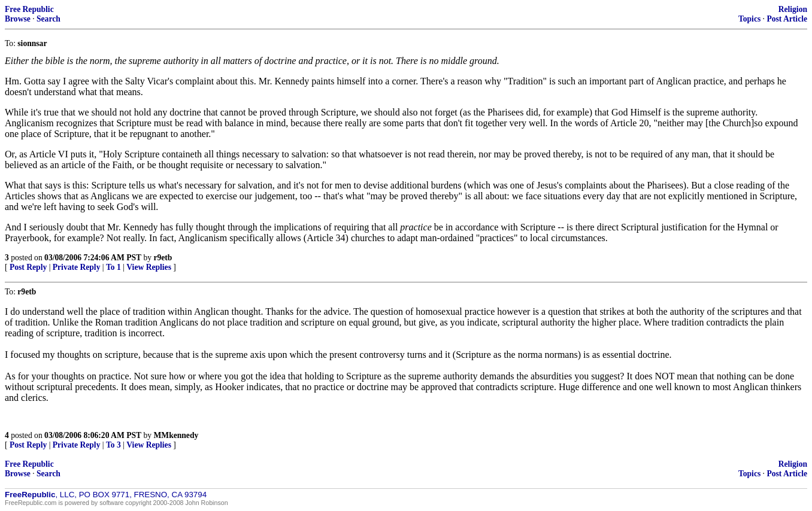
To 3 (113, 445)
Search (49, 19)
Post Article (787, 19)
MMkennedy (176, 435)
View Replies (149, 267)
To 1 (113, 267)
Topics (749, 19)
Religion (793, 9)
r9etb (163, 258)
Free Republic (29, 9)
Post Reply (28, 267)
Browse (18, 19)
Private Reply (77, 267)
